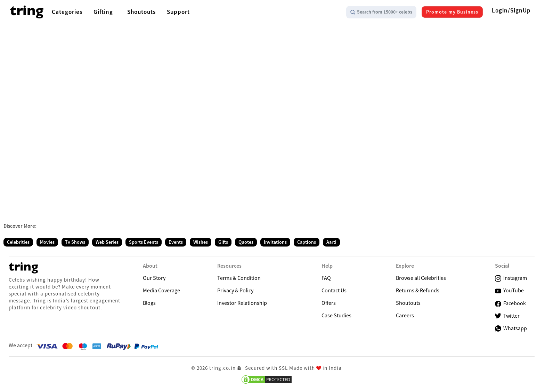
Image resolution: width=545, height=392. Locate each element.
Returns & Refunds (418, 290)
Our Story (154, 278)
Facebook (510, 303)
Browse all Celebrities (421, 278)
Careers (405, 315)
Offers (329, 303)
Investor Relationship (242, 303)
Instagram (511, 278)
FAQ (326, 278)
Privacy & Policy (235, 290)
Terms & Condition (239, 278)
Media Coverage (161, 290)
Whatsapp (511, 328)
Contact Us (334, 290)
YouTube (509, 290)
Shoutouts (408, 303)
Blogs (149, 303)
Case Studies (336, 315)
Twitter (507, 316)
